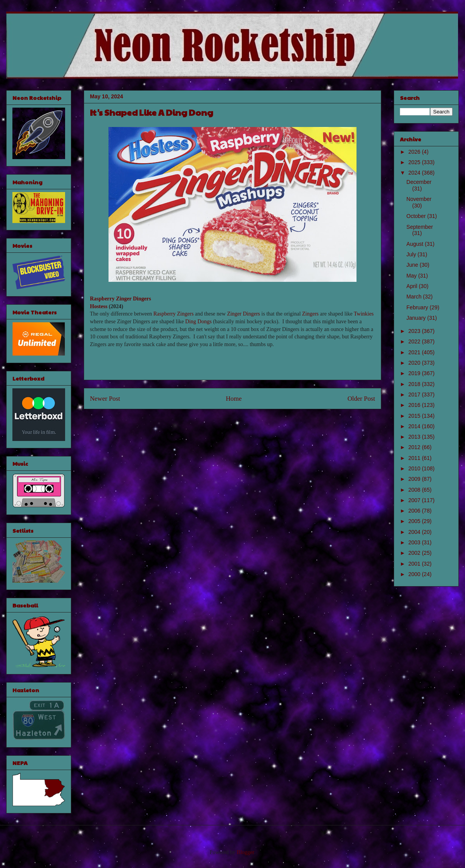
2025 (415, 162)
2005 (415, 521)
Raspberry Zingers (174, 314)
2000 (415, 574)
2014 (415, 426)
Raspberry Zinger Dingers (121, 299)
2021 (415, 352)
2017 (415, 395)
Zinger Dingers (244, 314)
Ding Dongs (198, 322)
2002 (415, 553)
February (418, 307)
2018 (415, 384)
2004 (415, 532)
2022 (415, 341)
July (412, 254)
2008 (415, 490)
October (417, 216)
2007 (415, 500)
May (412, 276)
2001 (415, 564)
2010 (415, 468)
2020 (415, 363)
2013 (415, 437)
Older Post (361, 399)
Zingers (311, 314)
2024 (415, 173)
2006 (415, 511)
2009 (415, 479)
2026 (415, 152)
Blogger (245, 852)
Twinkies (364, 314)
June (413, 265)
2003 (415, 542)
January (417, 318)
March (415, 297)
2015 (415, 416)
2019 (415, 373)
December (419, 182)
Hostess (99, 306)
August (416, 244)
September (420, 227)
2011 (415, 458)
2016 (415, 405)
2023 (415, 331)
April (413, 286)
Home (234, 399)
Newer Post (105, 399)
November (419, 199)
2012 (415, 447)
